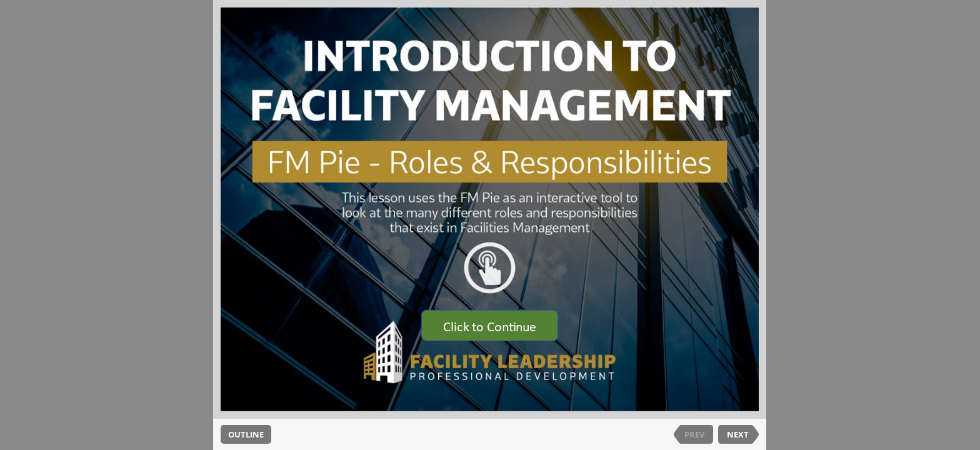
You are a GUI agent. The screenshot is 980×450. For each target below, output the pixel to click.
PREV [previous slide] (694, 434)
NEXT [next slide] (738, 434)
